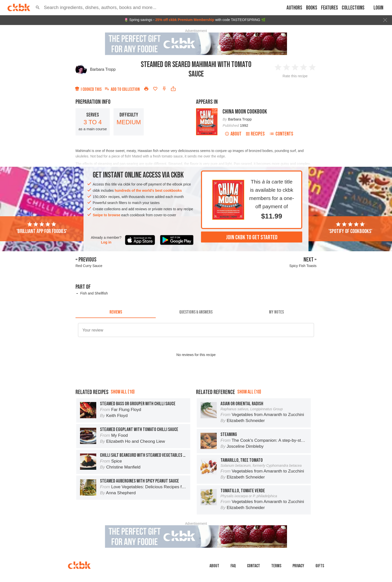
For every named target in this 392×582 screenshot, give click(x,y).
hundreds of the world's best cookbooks (148, 190)
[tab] (116, 312)
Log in (106, 242)
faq (233, 566)
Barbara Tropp (103, 69)
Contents (281, 134)
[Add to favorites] (155, 89)
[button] (38, 7)
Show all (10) (123, 392)
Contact (253, 566)
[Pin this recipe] (164, 89)
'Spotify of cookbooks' (350, 228)
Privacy (298, 566)
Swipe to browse (106, 215)
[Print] (146, 89)
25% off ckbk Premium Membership (185, 20)
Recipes (255, 134)
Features (329, 8)
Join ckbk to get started (252, 237)
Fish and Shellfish (94, 293)
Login (378, 8)
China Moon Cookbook (245, 112)
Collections (353, 8)
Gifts (320, 566)
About (233, 134)
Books (312, 8)
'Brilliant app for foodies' (42, 228)
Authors (294, 8)
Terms (276, 566)
